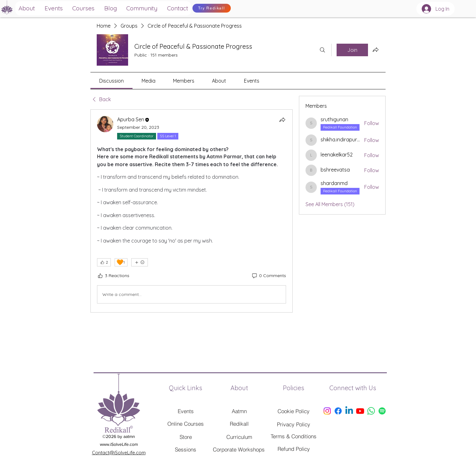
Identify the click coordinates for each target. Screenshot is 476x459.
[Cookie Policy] (294, 411)
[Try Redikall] (212, 8)
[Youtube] (360, 411)
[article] (192, 211)
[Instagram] (327, 411)
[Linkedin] (349, 411)
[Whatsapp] (371, 411)
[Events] (186, 411)
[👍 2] (104, 262)
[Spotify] (382, 411)
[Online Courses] (186, 423)
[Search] (322, 50)
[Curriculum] (239, 437)
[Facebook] (338, 411)
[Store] (186, 437)
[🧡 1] (121, 262)
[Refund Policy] (294, 449)
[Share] (282, 120)
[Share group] (376, 50)
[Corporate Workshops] (239, 449)
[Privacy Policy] (294, 424)
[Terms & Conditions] (294, 436)
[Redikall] (239, 423)
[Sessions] (186, 449)
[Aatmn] (239, 411)
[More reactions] (140, 262)
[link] (111, 81)
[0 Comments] (269, 276)
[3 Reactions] (113, 276)
